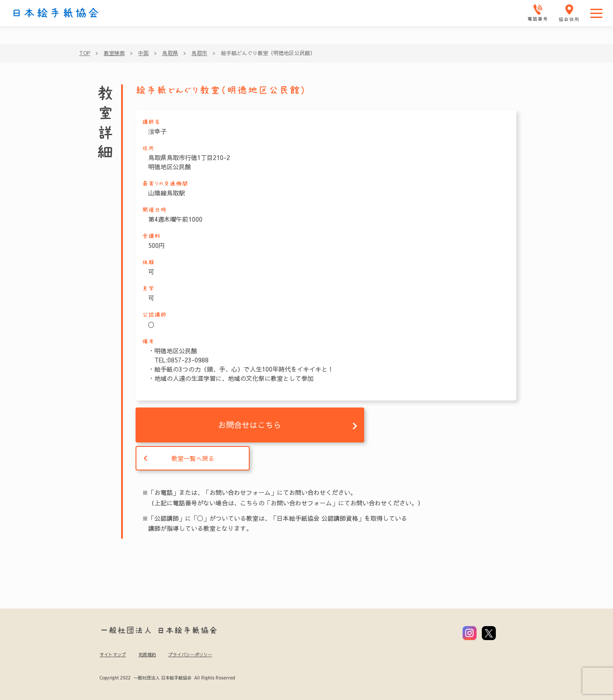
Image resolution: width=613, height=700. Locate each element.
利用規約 (147, 655)
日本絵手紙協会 (56, 13)
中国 (143, 53)
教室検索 (114, 53)
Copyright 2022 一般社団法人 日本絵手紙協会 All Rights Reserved (167, 678)
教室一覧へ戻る (193, 458)
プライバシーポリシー (190, 655)
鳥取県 (170, 53)
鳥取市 (199, 53)
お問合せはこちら (250, 425)
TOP (85, 53)
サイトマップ (113, 655)
